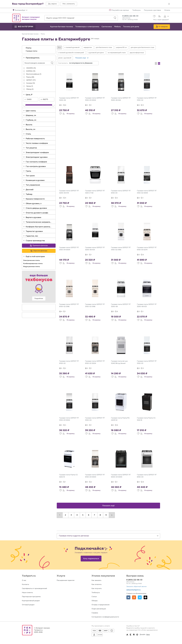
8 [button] (100, 515)
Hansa (29, 86)
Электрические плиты (32, 260)
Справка (95, 613)
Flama (28, 77)
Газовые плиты (32, 51)
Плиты (29, 48)
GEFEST (29, 80)
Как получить (97, 589)
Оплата (167, 10)
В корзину (71, 114)
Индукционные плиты (32, 267)
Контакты (25, 584)
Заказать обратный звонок (136, 587)
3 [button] (71, 515)
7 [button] (94, 515)
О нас (24, 580)
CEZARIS (30, 68)
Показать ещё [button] (108, 506)
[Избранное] (154, 17)
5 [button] (83, 515)
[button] (52, 4)
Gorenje (29, 83)
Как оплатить (97, 584)
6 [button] (89, 515)
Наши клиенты (27, 593)
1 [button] (60, 515)
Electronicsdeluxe (33, 74)
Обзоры (95, 601)
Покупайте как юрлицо (120, 10)
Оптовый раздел (28, 605)
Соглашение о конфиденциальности (105, 617)
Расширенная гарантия (66, 580)
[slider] (24, 105)
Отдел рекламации (99, 609)
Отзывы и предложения (101, 605)
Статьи (94, 597)
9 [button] (106, 515)
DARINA (29, 71)
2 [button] (65, 515)
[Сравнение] (159, 17)
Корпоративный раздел (31, 601)
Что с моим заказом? (161, 20)
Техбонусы (136, 10)
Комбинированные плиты (33, 264)
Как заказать (96, 580)
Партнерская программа (31, 597)
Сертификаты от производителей (34, 589)
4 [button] (77, 515)
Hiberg (29, 89)
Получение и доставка (152, 10)
